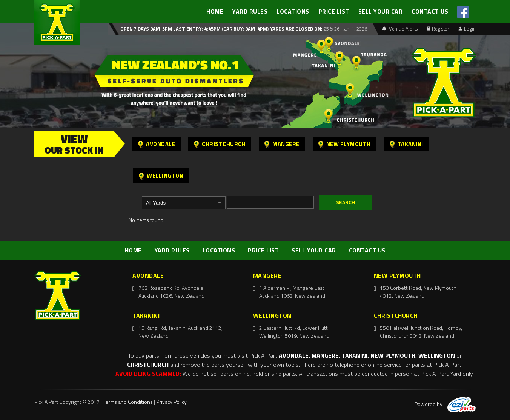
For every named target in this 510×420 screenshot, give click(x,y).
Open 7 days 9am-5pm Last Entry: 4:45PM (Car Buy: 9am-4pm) (194, 29)
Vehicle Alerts (400, 29)
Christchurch (220, 144)
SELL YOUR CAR (381, 11)
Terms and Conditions (128, 402)
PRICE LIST (334, 11)
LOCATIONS (293, 11)
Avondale (157, 144)
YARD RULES (250, 11)
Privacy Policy (171, 402)
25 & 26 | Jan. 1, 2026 (345, 29)
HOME (215, 11)
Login (467, 29)
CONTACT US (430, 11)
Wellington (161, 176)
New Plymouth (345, 144)
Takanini (406, 144)
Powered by (445, 404)
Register (438, 29)
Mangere (282, 144)
